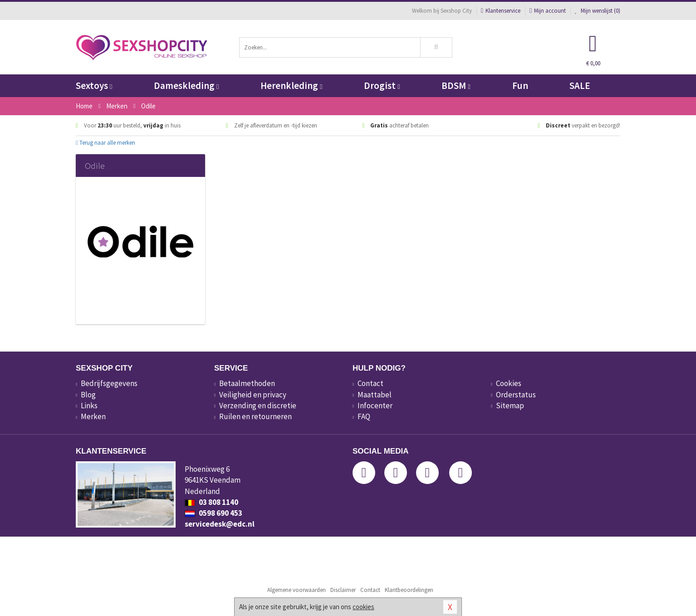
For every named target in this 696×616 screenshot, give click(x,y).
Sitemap (510, 406)
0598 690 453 (213, 513)
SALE (580, 86)
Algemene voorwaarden (297, 590)
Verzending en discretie (258, 406)
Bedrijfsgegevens (109, 383)
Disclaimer (343, 590)
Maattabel (375, 395)
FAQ (364, 416)
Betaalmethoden (247, 383)
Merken (93, 416)
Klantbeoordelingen (409, 590)
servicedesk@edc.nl (220, 524)
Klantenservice (501, 11)
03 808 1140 (211, 502)
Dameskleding (186, 86)
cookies (363, 607)
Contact (370, 383)
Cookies (509, 383)
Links (89, 406)
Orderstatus (516, 395)
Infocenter (375, 406)
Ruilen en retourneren (255, 416)
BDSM (456, 86)
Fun (520, 86)
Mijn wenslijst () (598, 11)
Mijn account (548, 11)
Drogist (382, 86)
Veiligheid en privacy (253, 395)
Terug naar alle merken (105, 143)
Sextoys (94, 86)
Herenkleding (291, 86)
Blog (88, 395)
